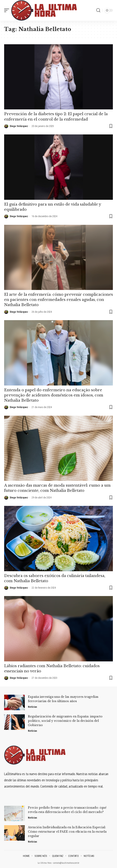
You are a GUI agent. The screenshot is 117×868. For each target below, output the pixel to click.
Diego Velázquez (19, 126)
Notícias (32, 707)
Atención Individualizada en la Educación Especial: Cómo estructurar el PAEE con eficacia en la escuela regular (67, 832)
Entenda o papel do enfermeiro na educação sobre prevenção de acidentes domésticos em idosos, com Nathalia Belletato (54, 395)
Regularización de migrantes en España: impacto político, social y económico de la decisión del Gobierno (65, 721)
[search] (98, 10)
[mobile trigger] (8, 10)
